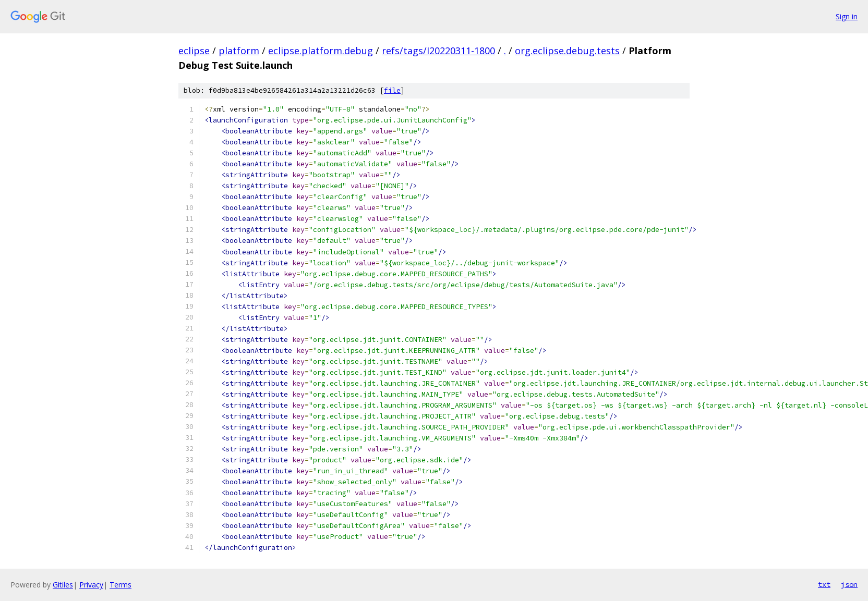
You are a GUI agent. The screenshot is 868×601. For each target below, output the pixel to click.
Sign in (847, 16)
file (392, 90)
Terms (120, 585)
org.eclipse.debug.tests (567, 51)
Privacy (91, 585)
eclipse (194, 51)
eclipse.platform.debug (321, 51)
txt (824, 584)
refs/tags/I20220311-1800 (438, 51)
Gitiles (63, 585)
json (849, 584)
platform (239, 51)
